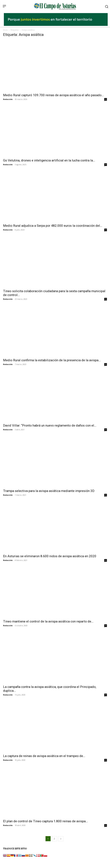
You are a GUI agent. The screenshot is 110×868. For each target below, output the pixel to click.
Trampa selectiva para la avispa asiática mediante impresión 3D (49, 491)
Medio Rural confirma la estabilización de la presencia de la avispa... (52, 360)
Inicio (5, 30)
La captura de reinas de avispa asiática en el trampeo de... (44, 756)
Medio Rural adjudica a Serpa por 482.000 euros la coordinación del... (53, 226)
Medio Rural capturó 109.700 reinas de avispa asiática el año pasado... (53, 95)
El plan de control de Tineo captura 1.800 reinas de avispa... (46, 821)
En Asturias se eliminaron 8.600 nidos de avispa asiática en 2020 (50, 556)
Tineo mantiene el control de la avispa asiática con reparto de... (48, 621)
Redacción (8, 99)
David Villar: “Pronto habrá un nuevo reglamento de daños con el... (50, 425)
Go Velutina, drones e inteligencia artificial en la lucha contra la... (49, 160)
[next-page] (61, 839)
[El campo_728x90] (56, 25)
